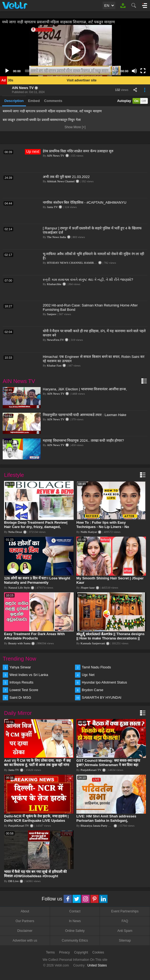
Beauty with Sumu (19, 643)
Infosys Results (21, 682)
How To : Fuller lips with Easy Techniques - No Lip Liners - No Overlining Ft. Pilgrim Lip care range (107, 527)
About (25, 911)
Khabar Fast (54, 365)
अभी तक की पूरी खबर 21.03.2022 (66, 177)
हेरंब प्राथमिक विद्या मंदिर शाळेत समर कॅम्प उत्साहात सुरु (78, 151)
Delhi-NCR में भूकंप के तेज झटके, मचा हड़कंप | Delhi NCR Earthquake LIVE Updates (36, 818)
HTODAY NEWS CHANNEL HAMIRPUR (73, 263)
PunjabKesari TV (91, 770)
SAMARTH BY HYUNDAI (102, 697)
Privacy (64, 952)
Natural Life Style (19, 588)
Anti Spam (125, 931)
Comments (53, 101)
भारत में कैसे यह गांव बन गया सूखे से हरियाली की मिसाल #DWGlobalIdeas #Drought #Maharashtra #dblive (35, 876)
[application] (75, 51)
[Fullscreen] (143, 71)
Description (14, 101)
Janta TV (53, 207)
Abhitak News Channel (61, 181)
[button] (75, 51)
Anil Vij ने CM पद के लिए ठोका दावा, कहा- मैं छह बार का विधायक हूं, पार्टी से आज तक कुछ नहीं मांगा (37, 763)
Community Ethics (75, 941)
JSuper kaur (88, 588)
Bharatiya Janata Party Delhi (98, 826)
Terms (50, 952)
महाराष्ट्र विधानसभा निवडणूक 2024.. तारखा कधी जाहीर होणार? (83, 440)
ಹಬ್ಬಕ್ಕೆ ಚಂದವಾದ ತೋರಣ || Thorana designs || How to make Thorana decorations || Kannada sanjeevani (110, 638)
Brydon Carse (92, 690)
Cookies (98, 952)
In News (75, 921)
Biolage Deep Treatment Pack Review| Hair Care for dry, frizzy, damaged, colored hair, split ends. (36, 527)
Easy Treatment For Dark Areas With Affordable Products (34, 636)
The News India (56, 237)
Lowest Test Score (24, 690)
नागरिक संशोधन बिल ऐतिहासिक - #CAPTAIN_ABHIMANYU (85, 202)
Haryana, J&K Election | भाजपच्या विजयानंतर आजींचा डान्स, (85, 389)
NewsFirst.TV (56, 340)
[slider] (71, 71)
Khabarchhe (54, 284)
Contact (75, 911)
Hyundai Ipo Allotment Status (104, 682)
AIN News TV (23, 88)
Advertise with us (25, 941)
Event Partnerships (125, 911)
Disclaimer (25, 931)
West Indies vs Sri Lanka (29, 675)
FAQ (125, 921)
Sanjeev (52, 314)
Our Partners (25, 921)
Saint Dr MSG (20, 697)
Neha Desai (15, 532)
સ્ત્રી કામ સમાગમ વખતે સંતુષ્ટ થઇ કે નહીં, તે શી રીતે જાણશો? (88, 280)
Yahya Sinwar (20, 667)
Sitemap (125, 941)
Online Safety (75, 931)
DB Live (14, 881)
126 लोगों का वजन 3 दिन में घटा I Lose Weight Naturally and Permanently (37, 580)
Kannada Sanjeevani (93, 643)
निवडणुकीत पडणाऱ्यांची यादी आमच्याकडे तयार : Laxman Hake (85, 415)
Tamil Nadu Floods (96, 667)
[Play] (7, 71)
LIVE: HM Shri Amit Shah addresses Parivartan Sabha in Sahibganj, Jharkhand (106, 821)
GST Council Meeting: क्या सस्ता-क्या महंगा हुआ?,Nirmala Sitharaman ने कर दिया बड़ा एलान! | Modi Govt (108, 765)
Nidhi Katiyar (89, 532)
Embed (34, 101)
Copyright (81, 952)
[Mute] (134, 71)
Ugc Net (88, 675)
